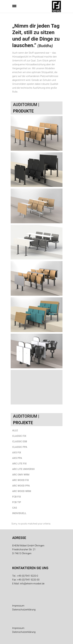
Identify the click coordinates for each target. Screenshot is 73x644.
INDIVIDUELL (19, 513)
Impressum (18, 606)
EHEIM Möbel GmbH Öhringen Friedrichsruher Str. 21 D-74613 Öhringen (28, 549)
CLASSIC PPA (20, 447)
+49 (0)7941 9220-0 (28, 576)
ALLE (15, 430)
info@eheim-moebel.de (32, 584)
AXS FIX (17, 453)
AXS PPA (17, 458)
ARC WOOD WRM (22, 491)
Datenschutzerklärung (24, 610)
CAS (15, 508)
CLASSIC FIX (19, 436)
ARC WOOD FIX (21, 480)
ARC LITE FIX (20, 464)
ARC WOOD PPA (21, 486)
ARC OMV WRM (21, 475)
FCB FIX (17, 497)
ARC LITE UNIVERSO (24, 469)
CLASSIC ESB (20, 442)
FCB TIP (17, 502)
